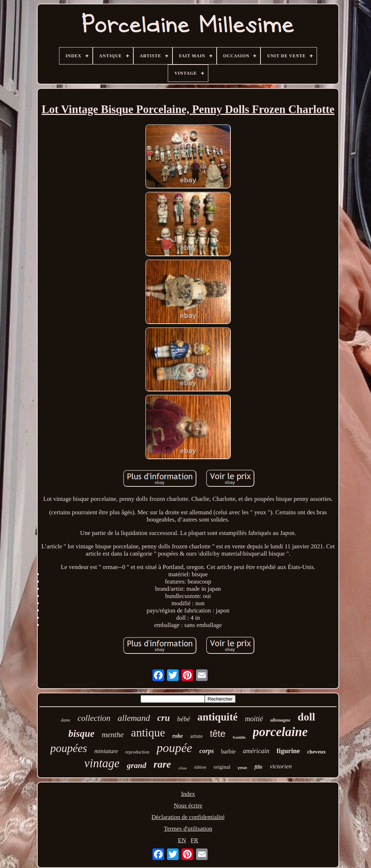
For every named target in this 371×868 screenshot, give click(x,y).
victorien (281, 766)
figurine (288, 751)
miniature (106, 751)
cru (164, 718)
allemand (134, 718)
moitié (254, 719)
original (222, 767)
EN (182, 840)
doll (307, 717)
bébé (184, 719)
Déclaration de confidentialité (188, 817)
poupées (69, 748)
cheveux (317, 752)
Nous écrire (188, 805)
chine (183, 768)
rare (162, 764)
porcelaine (280, 732)
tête (218, 734)
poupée (174, 748)
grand (137, 765)
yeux (242, 768)
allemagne (280, 720)
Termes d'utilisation (188, 829)
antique (148, 732)
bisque (82, 734)
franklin (239, 737)
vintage (102, 763)
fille (259, 767)
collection (94, 718)
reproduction (137, 752)
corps (207, 751)
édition (200, 767)
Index (188, 794)
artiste (196, 736)
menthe (113, 735)
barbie (228, 751)
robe (178, 736)
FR (194, 840)
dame (66, 720)
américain (256, 751)
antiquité (218, 717)
